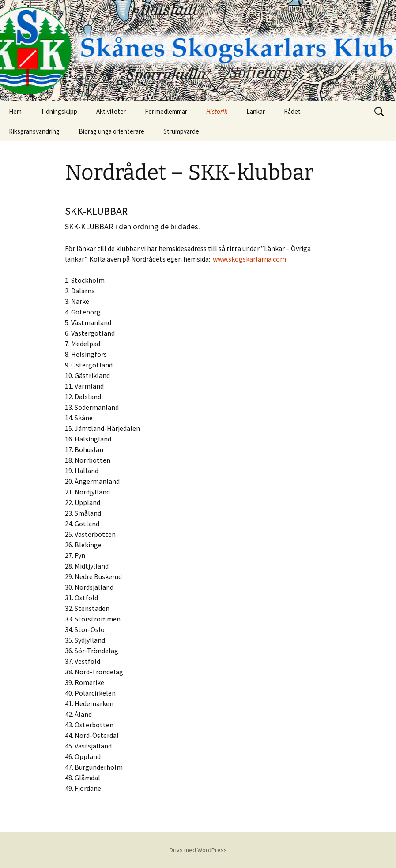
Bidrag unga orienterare (111, 131)
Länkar (256, 111)
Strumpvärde (181, 131)
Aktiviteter (111, 111)
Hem (15, 111)
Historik (217, 111)
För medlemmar (166, 111)
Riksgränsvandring (34, 131)
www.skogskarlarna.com (249, 259)
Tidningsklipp (59, 111)
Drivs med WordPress (198, 850)
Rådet (292, 111)
